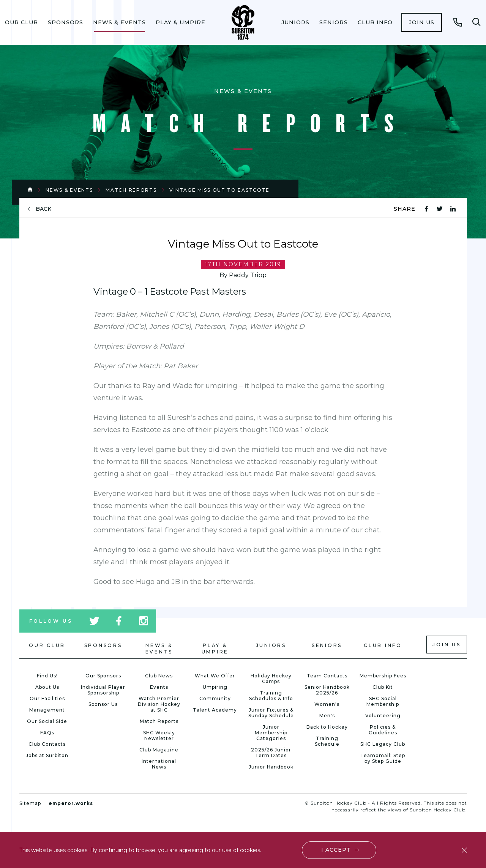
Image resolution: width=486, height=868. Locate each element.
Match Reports (131, 190)
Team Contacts (327, 676)
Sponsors (65, 22)
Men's (327, 716)
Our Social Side (47, 721)
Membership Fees (383, 676)
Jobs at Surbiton (47, 755)
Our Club (21, 22)
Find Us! (47, 676)
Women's (327, 704)
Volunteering (383, 716)
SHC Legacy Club (383, 744)
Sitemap (30, 803)
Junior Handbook (271, 767)
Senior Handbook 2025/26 (327, 690)
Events (159, 687)
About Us (47, 687)
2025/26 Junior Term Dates (271, 753)
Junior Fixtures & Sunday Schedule (271, 713)
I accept (336, 850)
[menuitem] (21, 22)
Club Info (375, 22)
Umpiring (215, 687)
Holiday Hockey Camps (271, 679)
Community (215, 698)
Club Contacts (47, 744)
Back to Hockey (327, 727)
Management (47, 710)
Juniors (295, 22)
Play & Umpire (181, 22)
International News (159, 764)
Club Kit (383, 687)
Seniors (334, 22)
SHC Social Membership (383, 701)
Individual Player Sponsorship (103, 690)
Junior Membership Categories (271, 733)
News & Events (119, 22)
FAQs (47, 733)
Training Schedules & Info (271, 696)
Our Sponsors (103, 676)
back (43, 209)
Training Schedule (327, 741)
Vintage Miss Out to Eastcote (219, 190)
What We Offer (215, 676)
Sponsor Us (103, 704)
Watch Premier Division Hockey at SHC (159, 704)
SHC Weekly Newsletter (159, 735)
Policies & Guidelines (383, 730)
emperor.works (71, 803)
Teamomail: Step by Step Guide (383, 758)
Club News (159, 676)
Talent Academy (215, 710)
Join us (422, 22)
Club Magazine (159, 750)
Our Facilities (47, 698)
